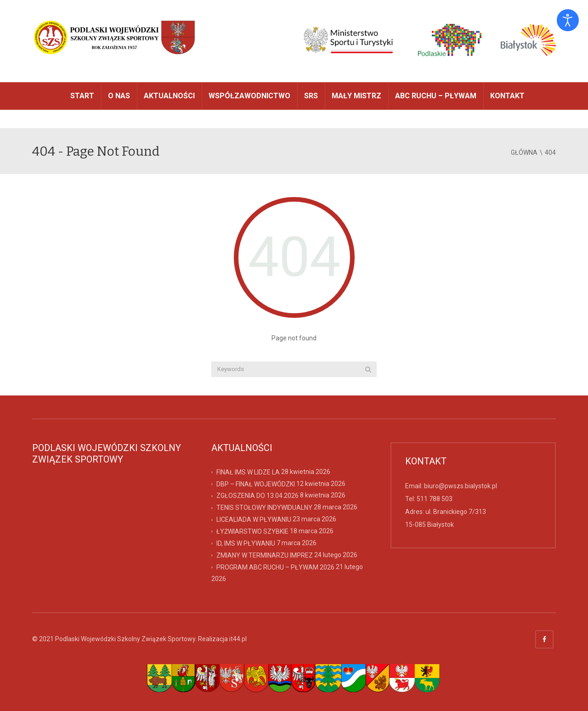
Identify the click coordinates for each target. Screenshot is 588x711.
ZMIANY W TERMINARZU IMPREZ (265, 555)
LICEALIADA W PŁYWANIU (254, 519)
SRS (311, 96)
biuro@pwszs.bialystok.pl (461, 486)
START (82, 96)
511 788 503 (435, 499)
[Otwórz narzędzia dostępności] (568, 20)
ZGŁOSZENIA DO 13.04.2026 (257, 496)
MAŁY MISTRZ (356, 96)
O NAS (119, 96)
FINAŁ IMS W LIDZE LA (248, 472)
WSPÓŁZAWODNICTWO (249, 96)
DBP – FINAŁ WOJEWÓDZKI (256, 484)
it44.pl (238, 639)
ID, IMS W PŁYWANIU (246, 543)
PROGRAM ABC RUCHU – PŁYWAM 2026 (275, 567)
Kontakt (507, 96)
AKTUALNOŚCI (169, 96)
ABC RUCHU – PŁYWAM (436, 96)
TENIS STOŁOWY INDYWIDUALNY (264, 508)
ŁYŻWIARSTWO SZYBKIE (252, 531)
